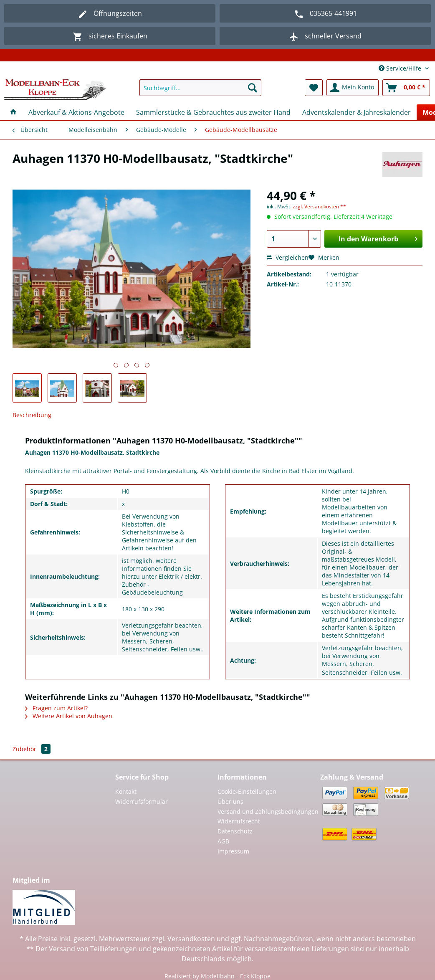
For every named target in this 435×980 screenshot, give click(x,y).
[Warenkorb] (406, 88)
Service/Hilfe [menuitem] (401, 68)
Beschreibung (32, 415)
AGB (223, 841)
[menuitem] (200, 92)
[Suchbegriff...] (200, 88)
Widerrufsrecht (239, 821)
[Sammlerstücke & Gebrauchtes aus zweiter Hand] (213, 112)
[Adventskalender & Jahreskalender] (357, 112)
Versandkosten (191, 939)
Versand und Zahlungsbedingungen (268, 812)
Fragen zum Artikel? (56, 708)
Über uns (230, 801)
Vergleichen (288, 257)
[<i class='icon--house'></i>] (13, 112)
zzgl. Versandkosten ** (319, 206)
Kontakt (126, 791)
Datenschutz (235, 831)
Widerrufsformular (142, 801)
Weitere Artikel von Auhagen (69, 716)
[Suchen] (253, 88)
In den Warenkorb (378, 238)
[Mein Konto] (353, 88)
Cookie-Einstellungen (247, 791)
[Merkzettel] (314, 88)
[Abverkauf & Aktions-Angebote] (76, 112)
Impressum (233, 851)
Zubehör (32, 749)
